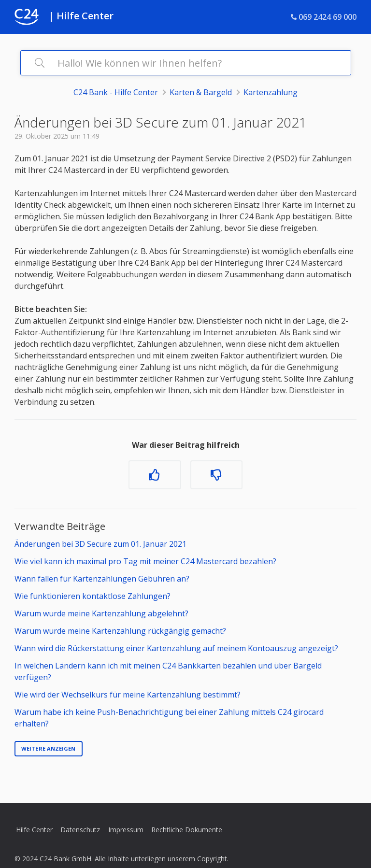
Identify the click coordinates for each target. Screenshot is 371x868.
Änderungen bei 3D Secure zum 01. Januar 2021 (100, 544)
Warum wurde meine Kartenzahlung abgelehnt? (101, 613)
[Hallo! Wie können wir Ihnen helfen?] (186, 63)
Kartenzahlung (271, 92)
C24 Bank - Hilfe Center (116, 92)
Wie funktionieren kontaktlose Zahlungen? (93, 596)
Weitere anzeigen (49, 748)
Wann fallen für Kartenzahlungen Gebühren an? (102, 579)
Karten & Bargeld (201, 92)
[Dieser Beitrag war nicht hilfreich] (216, 475)
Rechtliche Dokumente (187, 830)
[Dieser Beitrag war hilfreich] (155, 475)
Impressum (126, 830)
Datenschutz (80, 830)
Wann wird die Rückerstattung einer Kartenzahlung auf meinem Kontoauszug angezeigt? (176, 648)
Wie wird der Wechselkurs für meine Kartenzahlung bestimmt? (128, 695)
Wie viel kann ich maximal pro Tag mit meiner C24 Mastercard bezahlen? (145, 561)
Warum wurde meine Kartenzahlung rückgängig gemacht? (120, 631)
